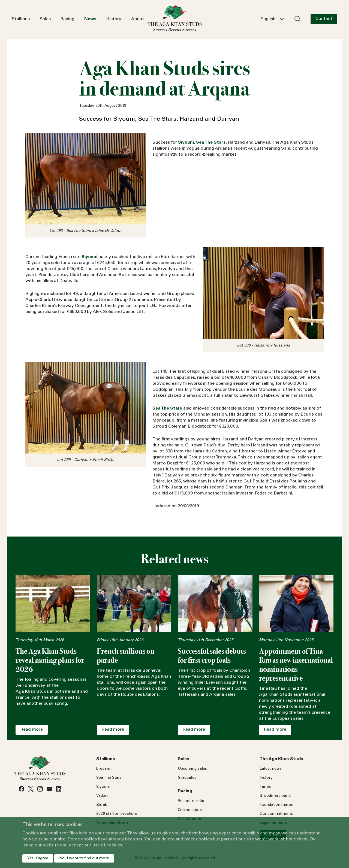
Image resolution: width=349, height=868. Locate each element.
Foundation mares (276, 805)
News (90, 19)
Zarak (102, 805)
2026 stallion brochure (117, 814)
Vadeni (102, 796)
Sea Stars (109, 778)
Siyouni (103, 787)
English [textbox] (268, 19)
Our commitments (276, 814)
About (138, 19)
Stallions (21, 19)
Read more (32, 730)
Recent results (191, 801)
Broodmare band (275, 796)
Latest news (271, 769)
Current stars (190, 810)
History (114, 19)
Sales (45, 19)
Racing (67, 19)
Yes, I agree (38, 858)
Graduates (187, 778)
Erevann (104, 769)
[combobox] (272, 19)
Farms (265, 787)
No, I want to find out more (84, 858)
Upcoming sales (192, 769)
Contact (324, 19)
